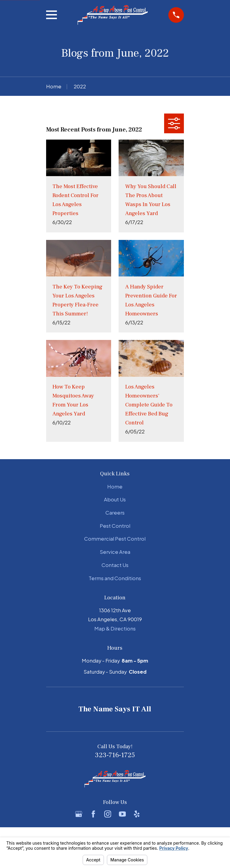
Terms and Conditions (115, 578)
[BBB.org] (151, 814)
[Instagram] (108, 814)
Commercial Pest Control (115, 539)
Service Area (115, 552)
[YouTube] (122, 814)
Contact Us (115, 565)
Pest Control (115, 526)
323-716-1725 (115, 755)
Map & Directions (115, 629)
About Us (115, 499)
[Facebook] (93, 814)
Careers (115, 513)
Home (115, 487)
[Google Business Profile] (79, 814)
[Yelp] (137, 814)
